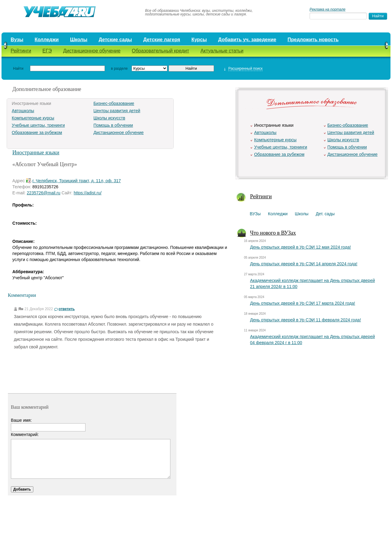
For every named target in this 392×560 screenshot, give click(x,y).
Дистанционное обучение (92, 51)
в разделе (119, 69)
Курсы (199, 40)
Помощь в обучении (113, 125)
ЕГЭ (47, 51)
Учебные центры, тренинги (38, 125)
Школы (79, 40)
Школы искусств (109, 118)
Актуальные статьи (222, 51)
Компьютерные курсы (33, 118)
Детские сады (115, 40)
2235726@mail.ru (44, 193)
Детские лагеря (162, 40)
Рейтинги (21, 51)
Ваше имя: (21, 420)
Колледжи (47, 40)
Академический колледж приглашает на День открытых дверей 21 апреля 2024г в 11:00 (313, 283)
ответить (67, 309)
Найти (18, 69)
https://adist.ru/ (88, 193)
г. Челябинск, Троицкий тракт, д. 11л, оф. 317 (77, 181)
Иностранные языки (36, 153)
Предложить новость (313, 40)
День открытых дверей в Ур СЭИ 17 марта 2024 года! (303, 303)
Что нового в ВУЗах (273, 233)
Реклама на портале (327, 9)
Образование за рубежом (37, 132)
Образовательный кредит (161, 51)
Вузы (17, 40)
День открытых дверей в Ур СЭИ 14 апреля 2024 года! (304, 264)
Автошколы (23, 111)
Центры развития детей (117, 111)
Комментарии (22, 295)
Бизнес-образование (114, 103)
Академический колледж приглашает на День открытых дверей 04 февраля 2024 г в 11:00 (313, 340)
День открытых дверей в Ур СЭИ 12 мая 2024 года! (301, 247)
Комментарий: (25, 434)
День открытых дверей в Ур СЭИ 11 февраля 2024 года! (306, 320)
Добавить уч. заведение (247, 40)
